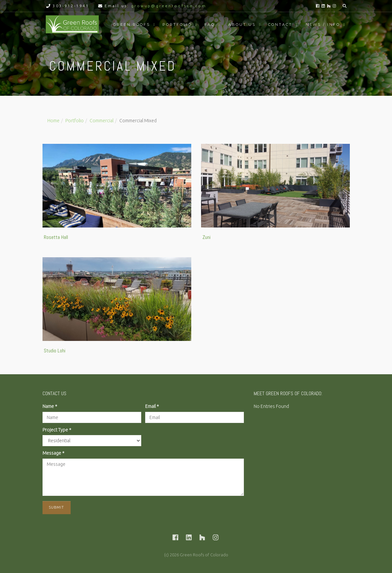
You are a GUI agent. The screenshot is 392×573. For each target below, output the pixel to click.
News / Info (323, 25)
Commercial (102, 121)
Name (50, 406)
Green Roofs (132, 25)
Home (53, 121)
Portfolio (177, 25)
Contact (280, 25)
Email (152, 406)
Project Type (57, 430)
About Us (242, 25)
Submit (57, 507)
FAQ (210, 25)
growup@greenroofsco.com (169, 6)
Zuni (206, 237)
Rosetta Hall (56, 237)
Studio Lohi (55, 351)
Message (53, 453)
